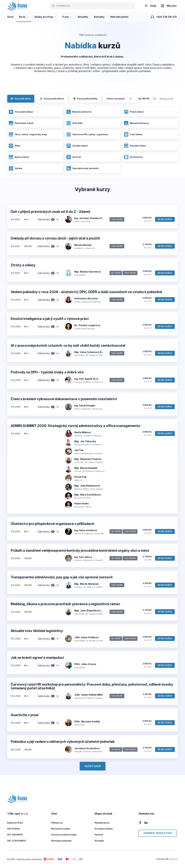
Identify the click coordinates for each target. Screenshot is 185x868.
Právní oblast (134, 112)
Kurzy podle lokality (85, 99)
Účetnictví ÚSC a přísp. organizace (87, 134)
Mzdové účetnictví (79, 112)
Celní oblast (133, 134)
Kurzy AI (74, 157)
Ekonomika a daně (21, 123)
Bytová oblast (19, 157)
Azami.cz (174, 859)
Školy (14, 146)
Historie (99, 835)
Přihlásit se (57, 823)
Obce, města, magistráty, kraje (28, 134)
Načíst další (93, 766)
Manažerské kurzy (136, 123)
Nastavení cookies (61, 829)
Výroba (15, 168)
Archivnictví (133, 157)
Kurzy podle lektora (52, 99)
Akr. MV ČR (144, 99)
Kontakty (99, 841)
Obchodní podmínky (61, 841)
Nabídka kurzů (102, 823)
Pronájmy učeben (104, 829)
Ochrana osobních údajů (64, 835)
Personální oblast (21, 112)
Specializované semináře (83, 168)
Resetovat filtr (166, 99)
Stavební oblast (135, 146)
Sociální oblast (77, 146)
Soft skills (75, 123)
